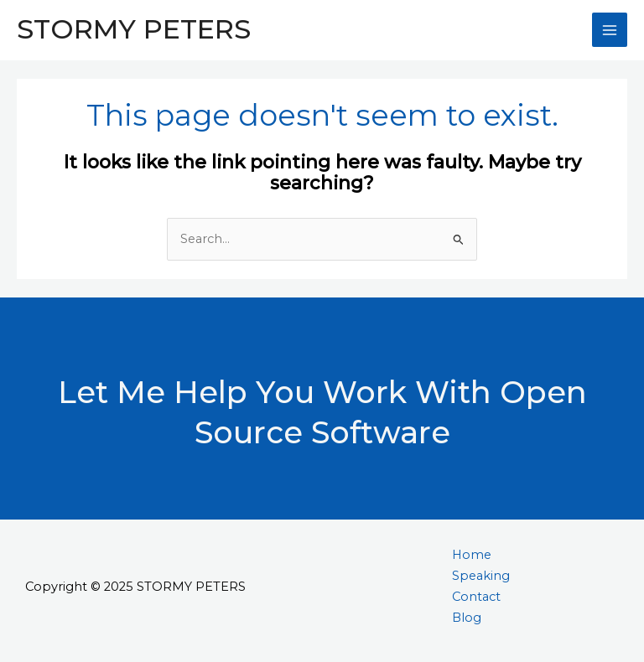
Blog (467, 618)
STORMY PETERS (134, 29)
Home (472, 555)
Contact (476, 597)
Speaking (481, 576)
